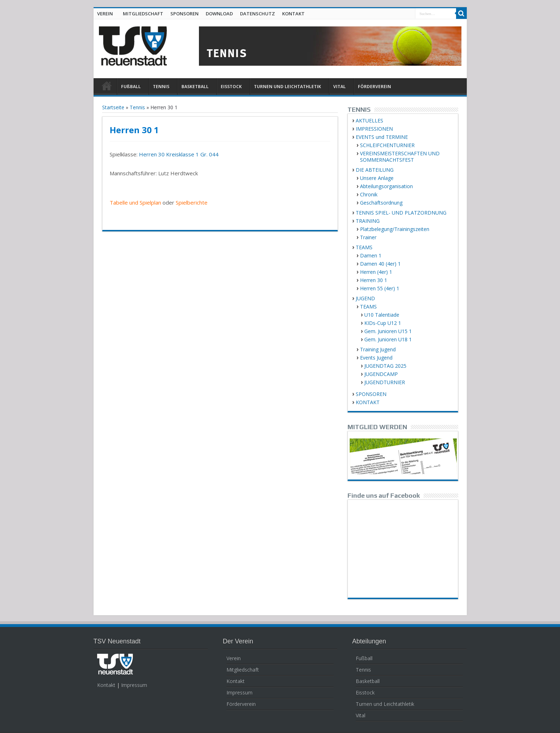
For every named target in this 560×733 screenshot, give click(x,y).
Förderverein (241, 704)
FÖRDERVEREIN (374, 87)
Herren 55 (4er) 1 (380, 288)
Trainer (368, 237)
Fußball (364, 658)
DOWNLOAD (219, 14)
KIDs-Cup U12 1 (383, 323)
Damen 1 (371, 255)
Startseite (113, 107)
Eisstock (365, 692)
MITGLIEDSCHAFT (143, 14)
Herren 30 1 (374, 280)
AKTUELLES (369, 121)
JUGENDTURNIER (385, 382)
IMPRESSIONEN (374, 129)
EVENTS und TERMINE (382, 137)
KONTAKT (293, 14)
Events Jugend (376, 358)
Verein (234, 658)
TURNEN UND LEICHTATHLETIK (287, 87)
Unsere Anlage (377, 178)
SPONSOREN (184, 14)
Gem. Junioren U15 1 (388, 331)
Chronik (369, 194)
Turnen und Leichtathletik (385, 704)
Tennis (137, 107)
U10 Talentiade (382, 315)
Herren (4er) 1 (376, 272)
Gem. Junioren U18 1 (388, 339)
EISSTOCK (231, 87)
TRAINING (368, 221)
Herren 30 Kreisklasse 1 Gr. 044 (179, 154)
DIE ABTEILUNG (375, 170)
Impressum (134, 685)
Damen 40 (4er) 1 (380, 264)
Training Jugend (378, 349)
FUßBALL (131, 87)
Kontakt (106, 685)
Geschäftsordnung (381, 203)
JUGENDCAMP (381, 374)
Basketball (368, 681)
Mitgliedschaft (243, 670)
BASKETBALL (195, 87)
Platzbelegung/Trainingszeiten (395, 229)
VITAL (339, 87)
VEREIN (105, 14)
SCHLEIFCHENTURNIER (387, 145)
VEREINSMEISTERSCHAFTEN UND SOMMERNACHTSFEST (400, 157)
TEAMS (364, 247)
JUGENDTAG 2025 (385, 366)
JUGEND (365, 298)
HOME (107, 87)
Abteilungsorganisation (386, 186)
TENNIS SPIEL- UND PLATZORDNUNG (401, 213)
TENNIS (161, 87)
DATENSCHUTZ (257, 14)
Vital (361, 715)
